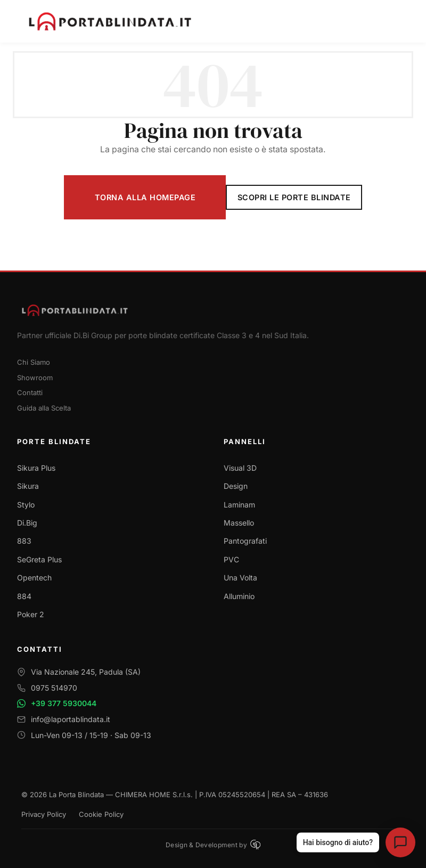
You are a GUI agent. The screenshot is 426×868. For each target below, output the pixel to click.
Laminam (239, 505)
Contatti (30, 392)
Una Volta (240, 578)
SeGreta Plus (39, 559)
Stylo (26, 505)
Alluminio (239, 596)
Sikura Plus (36, 468)
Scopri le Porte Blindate (294, 197)
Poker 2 (31, 614)
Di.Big (27, 523)
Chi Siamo (34, 362)
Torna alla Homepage (145, 197)
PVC (231, 559)
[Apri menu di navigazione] (397, 21)
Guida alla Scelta (44, 408)
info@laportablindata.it (71, 719)
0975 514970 (54, 688)
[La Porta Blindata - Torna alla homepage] (206, 21)
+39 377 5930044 (64, 703)
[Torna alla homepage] (213, 310)
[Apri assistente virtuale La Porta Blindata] (400, 842)
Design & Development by (213, 845)
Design (236, 486)
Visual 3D (240, 468)
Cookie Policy (101, 814)
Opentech (34, 578)
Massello (239, 523)
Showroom (35, 378)
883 (24, 541)
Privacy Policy (44, 814)
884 (24, 596)
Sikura (28, 486)
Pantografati (245, 541)
